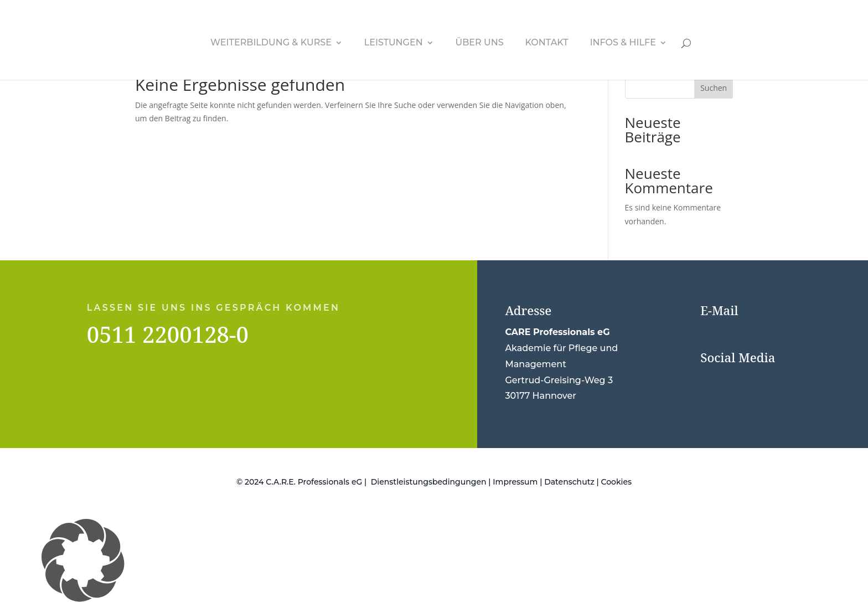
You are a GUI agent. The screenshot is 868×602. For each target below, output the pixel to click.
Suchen (714, 88)
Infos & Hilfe (623, 43)
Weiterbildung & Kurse (271, 43)
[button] (434, 560)
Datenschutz (569, 482)
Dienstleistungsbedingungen (429, 482)
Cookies (616, 482)
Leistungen (394, 43)
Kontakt (546, 43)
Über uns (480, 43)
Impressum (515, 482)
